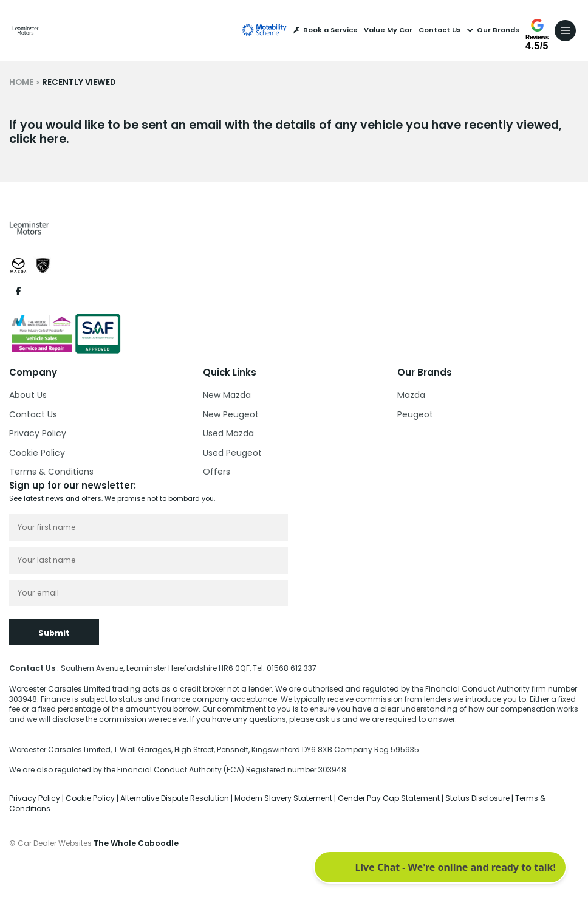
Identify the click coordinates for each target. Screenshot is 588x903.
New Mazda (227, 395)
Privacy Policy (38, 433)
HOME (21, 82)
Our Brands (493, 30)
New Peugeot (231, 414)
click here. (39, 139)
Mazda (411, 395)
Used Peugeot (232, 453)
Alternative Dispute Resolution (176, 798)
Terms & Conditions (51, 472)
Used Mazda (228, 433)
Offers (217, 472)
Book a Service (325, 30)
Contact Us (440, 30)
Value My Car (388, 30)
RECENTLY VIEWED (79, 82)
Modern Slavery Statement (284, 798)
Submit (54, 633)
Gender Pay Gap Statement (390, 798)
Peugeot (415, 414)
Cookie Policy (37, 453)
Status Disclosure (478, 798)
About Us (28, 395)
